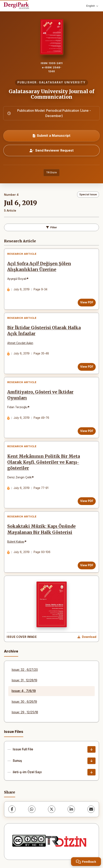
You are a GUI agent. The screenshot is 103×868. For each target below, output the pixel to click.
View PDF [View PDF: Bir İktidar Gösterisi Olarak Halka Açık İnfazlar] (87, 367)
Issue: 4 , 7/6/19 (24, 691)
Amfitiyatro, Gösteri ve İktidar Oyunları (40, 395)
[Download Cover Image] (87, 637)
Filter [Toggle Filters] (52, 227)
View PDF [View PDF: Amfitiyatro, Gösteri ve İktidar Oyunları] (87, 431)
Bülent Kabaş (16, 542)
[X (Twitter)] (52, 809)
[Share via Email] (91, 809)
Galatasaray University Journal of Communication (51, 94)
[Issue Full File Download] (91, 749)
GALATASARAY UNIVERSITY (62, 82)
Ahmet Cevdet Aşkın (20, 343)
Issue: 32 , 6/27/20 (25, 670)
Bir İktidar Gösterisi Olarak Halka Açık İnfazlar (44, 331)
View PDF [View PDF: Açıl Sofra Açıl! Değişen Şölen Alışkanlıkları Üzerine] (87, 302)
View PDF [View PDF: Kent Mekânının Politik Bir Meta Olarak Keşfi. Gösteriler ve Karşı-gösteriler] (87, 501)
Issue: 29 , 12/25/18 (25, 712)
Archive (11, 651)
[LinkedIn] (71, 809)
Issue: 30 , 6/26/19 (24, 702)
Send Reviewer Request (52, 150)
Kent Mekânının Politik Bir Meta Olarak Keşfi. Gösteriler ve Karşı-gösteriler (44, 462)
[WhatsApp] (32, 809)
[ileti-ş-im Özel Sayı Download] (91, 772)
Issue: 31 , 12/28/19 (24, 680)
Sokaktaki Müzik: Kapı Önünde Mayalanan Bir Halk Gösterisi (41, 529)
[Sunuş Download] (91, 761)
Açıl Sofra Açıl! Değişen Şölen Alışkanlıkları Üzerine (39, 267)
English (92, 6)
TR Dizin (51, 172)
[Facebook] (12, 809)
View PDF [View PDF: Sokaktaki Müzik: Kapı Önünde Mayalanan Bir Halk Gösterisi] (87, 565)
